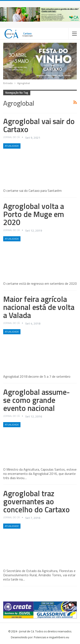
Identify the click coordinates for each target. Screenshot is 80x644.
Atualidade (12, 146)
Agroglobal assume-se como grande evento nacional (36, 400)
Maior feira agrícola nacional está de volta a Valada (39, 307)
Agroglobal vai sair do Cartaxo (39, 125)
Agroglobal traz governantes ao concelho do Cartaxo (36, 501)
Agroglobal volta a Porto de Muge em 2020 (34, 214)
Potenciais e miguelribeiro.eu (52, 637)
